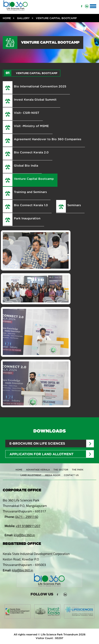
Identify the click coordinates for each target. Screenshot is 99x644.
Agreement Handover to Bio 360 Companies (48, 139)
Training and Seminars (30, 192)
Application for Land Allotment (42, 454)
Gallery (23, 18)
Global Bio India (26, 165)
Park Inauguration (27, 218)
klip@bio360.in (24, 535)
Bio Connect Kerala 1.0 (31, 205)
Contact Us (71, 475)
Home (7, 18)
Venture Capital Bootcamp (34, 179)
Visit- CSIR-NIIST (27, 113)
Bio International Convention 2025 (40, 86)
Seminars (74, 205)
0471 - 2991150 (27, 517)
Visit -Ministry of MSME (31, 126)
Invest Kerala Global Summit (35, 100)
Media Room (53, 475)
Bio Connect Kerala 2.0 (31, 152)
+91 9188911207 (28, 526)
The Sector (61, 470)
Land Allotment (31, 475)
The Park (78, 470)
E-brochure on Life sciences (37, 443)
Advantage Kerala (38, 470)
